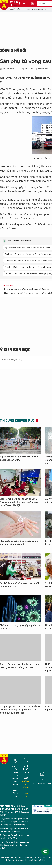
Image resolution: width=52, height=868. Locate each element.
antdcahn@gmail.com (42, 783)
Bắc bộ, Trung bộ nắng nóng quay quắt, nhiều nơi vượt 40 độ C (20, 585)
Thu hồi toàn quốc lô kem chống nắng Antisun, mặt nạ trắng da (19, 543)
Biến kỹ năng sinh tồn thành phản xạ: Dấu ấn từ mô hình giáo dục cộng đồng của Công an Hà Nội (20, 502)
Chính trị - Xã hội (40, 9)
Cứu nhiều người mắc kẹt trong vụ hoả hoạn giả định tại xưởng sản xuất (20, 666)
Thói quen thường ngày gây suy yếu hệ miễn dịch (20, 627)
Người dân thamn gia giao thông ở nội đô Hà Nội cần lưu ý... (19, 458)
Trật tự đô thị (23, 9)
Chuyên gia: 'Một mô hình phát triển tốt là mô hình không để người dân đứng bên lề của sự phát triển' (20, 710)
